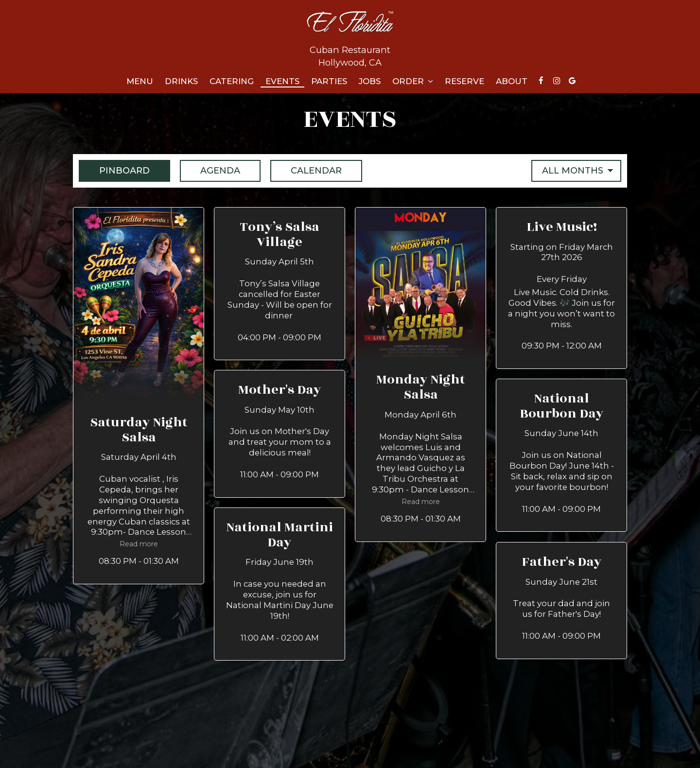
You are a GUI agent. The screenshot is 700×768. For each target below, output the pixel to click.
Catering (232, 81)
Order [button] (413, 81)
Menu (140, 81)
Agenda (210, 170)
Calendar (306, 170)
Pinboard (114, 170)
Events (282, 81)
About (512, 81)
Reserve (464, 81)
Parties (329, 81)
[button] (139, 396)
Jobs (370, 81)
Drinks (181, 81)
